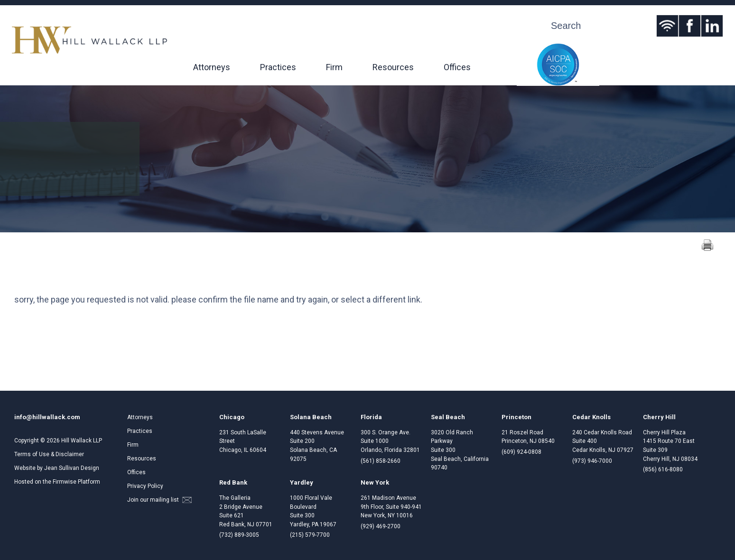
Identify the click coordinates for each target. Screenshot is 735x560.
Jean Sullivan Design (72, 468)
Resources (393, 67)
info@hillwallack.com (47, 417)
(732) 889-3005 (239, 535)
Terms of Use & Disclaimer (49, 454)
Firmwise (65, 482)
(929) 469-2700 (381, 526)
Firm (334, 67)
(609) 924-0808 (521, 452)
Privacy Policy (145, 486)
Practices (278, 67)
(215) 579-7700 (310, 535)
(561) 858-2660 (381, 461)
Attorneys (212, 67)
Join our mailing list (159, 500)
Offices (457, 67)
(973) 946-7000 (592, 461)
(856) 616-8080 (663, 469)
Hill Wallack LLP (82, 441)
